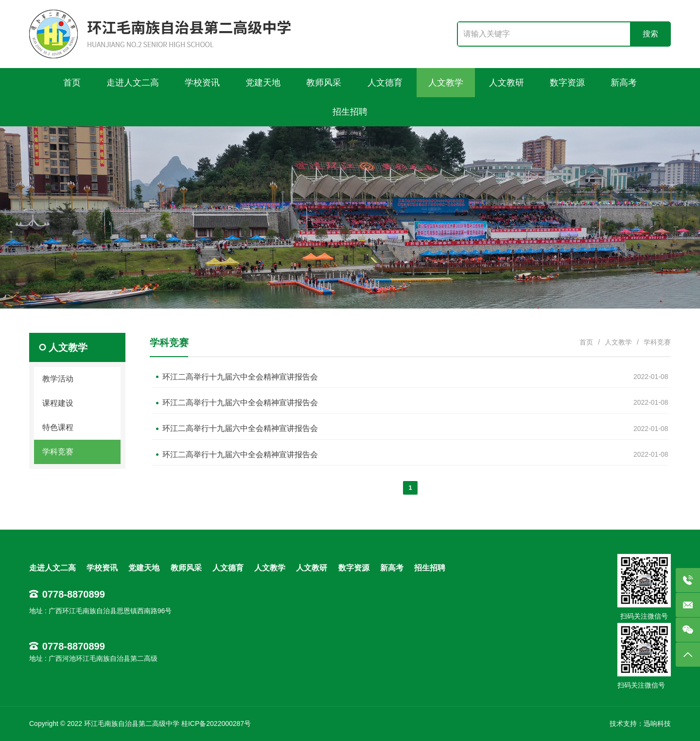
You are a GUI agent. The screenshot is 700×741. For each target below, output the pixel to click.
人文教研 (312, 568)
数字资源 (354, 568)
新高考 (392, 568)
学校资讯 (102, 568)
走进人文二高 (52, 568)
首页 (586, 342)
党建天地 (144, 568)
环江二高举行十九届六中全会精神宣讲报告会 (240, 377)
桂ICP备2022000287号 (216, 724)
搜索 (650, 34)
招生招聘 (430, 568)
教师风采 (186, 568)
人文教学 (618, 342)
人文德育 (228, 568)
